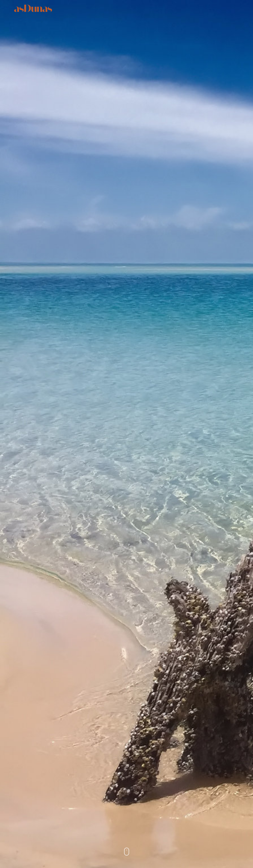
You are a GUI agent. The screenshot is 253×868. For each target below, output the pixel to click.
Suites (92, 8)
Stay (108, 8)
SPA (138, 8)
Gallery (190, 8)
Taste (123, 8)
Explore (154, 8)
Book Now (234, 8)
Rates (172, 8)
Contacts (211, 8)
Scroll (127, 854)
